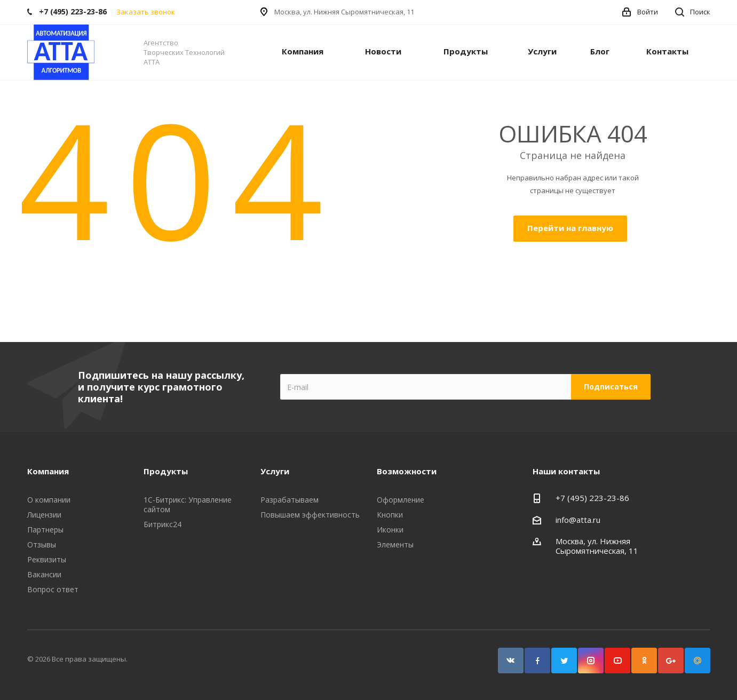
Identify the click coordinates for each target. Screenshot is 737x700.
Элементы (395, 544)
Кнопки (390, 515)
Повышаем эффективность (310, 515)
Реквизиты (47, 559)
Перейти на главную (570, 228)
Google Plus (671, 661)
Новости (383, 51)
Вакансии (44, 574)
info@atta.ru (578, 520)
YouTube (617, 661)
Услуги (542, 51)
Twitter (564, 661)
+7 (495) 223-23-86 (592, 498)
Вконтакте (511, 661)
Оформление (401, 500)
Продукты (466, 51)
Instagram (591, 661)
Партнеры (45, 530)
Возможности (407, 471)
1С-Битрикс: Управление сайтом (188, 504)
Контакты (667, 51)
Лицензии (44, 515)
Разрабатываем (290, 500)
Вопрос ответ (53, 589)
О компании (49, 500)
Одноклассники (644, 661)
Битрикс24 (163, 524)
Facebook (537, 661)
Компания (303, 51)
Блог (600, 51)
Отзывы (42, 544)
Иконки (390, 530)
